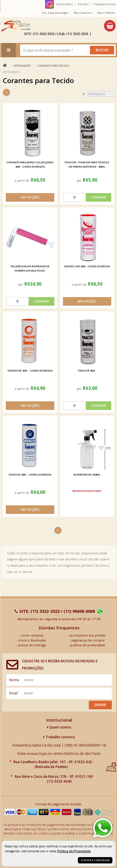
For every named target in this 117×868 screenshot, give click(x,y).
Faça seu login (58, 13)
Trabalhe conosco (59, 737)
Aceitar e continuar (95, 860)
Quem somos (59, 727)
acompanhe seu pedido (88, 635)
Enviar (100, 705)
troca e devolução (32, 640)
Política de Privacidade (74, 851)
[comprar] (87, 197)
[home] (16, 26)
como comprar (32, 635)
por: (80, 180)
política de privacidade (88, 645)
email (14, 693)
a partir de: (23, 180)
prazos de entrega (32, 645)
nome (14, 680)
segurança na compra (88, 640)
